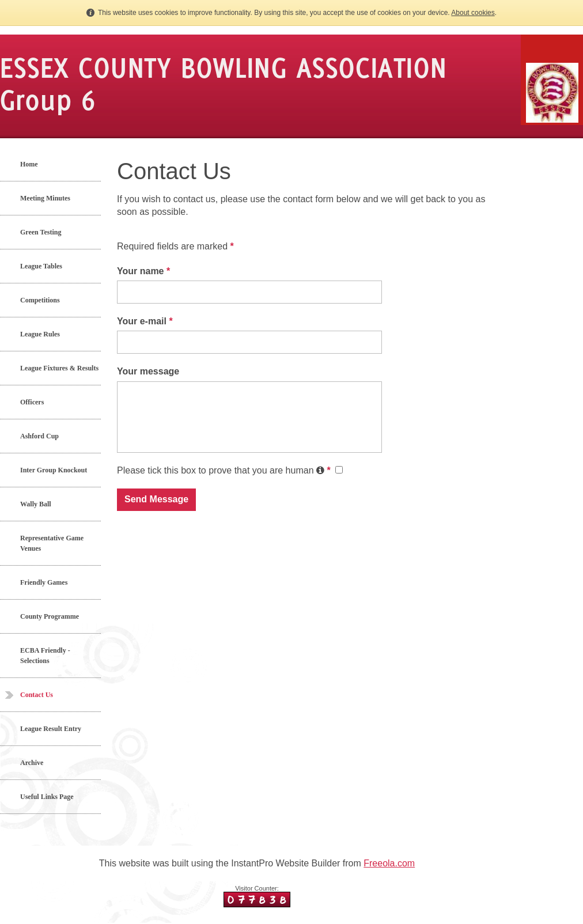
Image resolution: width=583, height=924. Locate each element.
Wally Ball (36, 504)
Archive (32, 763)
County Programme (50, 616)
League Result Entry (51, 729)
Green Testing (41, 232)
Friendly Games (44, 582)
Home (29, 164)
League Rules (40, 334)
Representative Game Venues (52, 543)
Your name (143, 271)
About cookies (473, 13)
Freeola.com (389, 863)
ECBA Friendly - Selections (45, 656)
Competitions (40, 300)
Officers (32, 402)
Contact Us (37, 695)
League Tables (41, 266)
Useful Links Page (47, 797)
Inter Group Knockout (54, 470)
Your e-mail (145, 321)
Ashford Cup (39, 436)
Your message (148, 371)
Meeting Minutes (45, 198)
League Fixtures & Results (59, 368)
